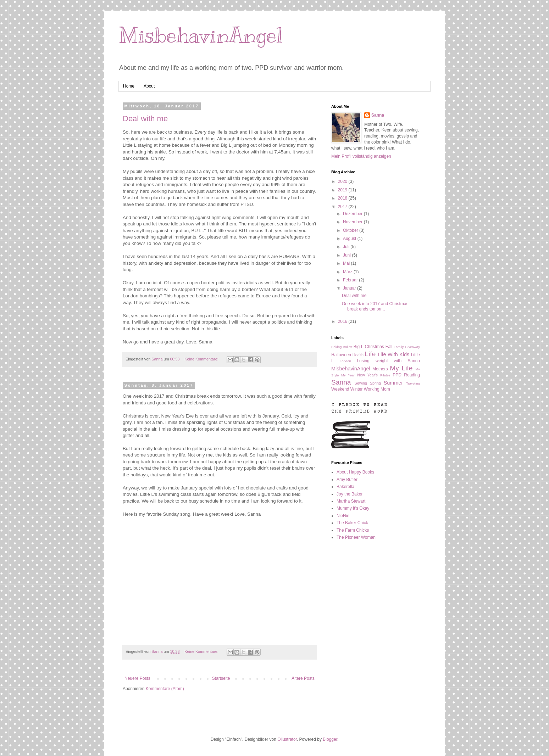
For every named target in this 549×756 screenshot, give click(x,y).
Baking (336, 347)
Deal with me (145, 119)
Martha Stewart (351, 501)
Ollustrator (287, 739)
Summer (393, 383)
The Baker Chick (352, 523)
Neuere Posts (137, 678)
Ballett (348, 347)
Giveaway (412, 347)
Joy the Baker (350, 494)
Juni (347, 255)
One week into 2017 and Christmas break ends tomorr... (375, 306)
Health (358, 355)
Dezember (353, 214)
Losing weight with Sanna (388, 361)
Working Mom (377, 389)
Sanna (378, 115)
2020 (343, 181)
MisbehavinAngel (201, 35)
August (350, 239)
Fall (389, 347)
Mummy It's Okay (353, 508)
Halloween (341, 355)
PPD (397, 375)
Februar (351, 280)
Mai (347, 263)
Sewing (361, 383)
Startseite (221, 678)
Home (129, 86)
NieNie (343, 516)
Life (370, 354)
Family (399, 347)
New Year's (367, 375)
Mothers (380, 369)
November (353, 222)
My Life (401, 368)
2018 (343, 198)
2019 (343, 190)
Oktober (351, 230)
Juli (347, 247)
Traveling (413, 383)
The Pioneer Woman (356, 537)
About (149, 86)
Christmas (375, 347)
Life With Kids (393, 354)
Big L (359, 347)
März (348, 272)
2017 (343, 207)
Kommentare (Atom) (165, 689)
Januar (350, 288)
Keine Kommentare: (202, 359)
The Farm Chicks (353, 530)
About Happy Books (355, 472)
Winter (357, 389)
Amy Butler (347, 480)
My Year (348, 375)
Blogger (330, 739)
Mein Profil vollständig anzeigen (361, 156)
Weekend (340, 389)
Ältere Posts (303, 678)
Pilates (385, 375)
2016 (343, 321)
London (345, 361)
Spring (375, 383)
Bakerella (345, 487)
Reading (412, 375)
